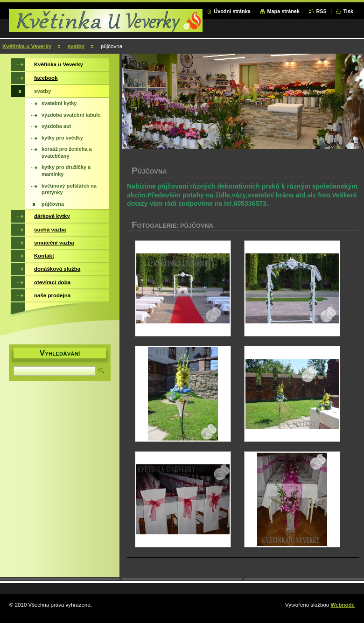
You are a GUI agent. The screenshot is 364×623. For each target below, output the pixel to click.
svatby (76, 46)
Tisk (348, 11)
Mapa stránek (283, 11)
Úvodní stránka (232, 11)
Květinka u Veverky (27, 46)
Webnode (343, 605)
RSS (321, 11)
